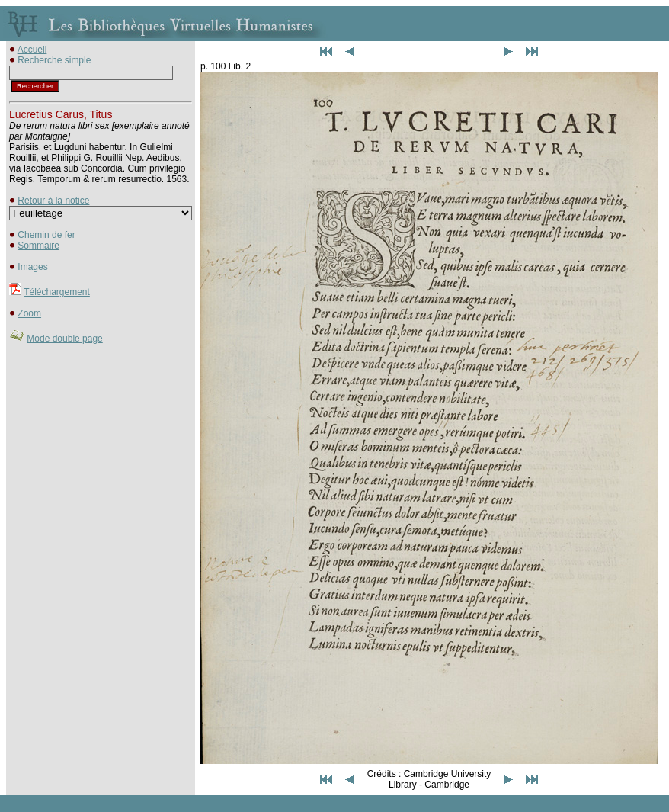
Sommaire (38, 246)
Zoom (29, 313)
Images (32, 267)
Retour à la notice (53, 201)
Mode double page (64, 339)
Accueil (32, 50)
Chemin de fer (46, 235)
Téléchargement (57, 292)
